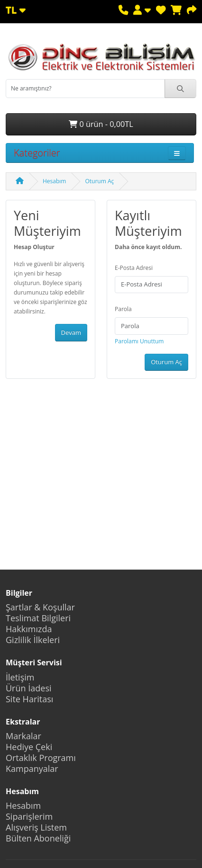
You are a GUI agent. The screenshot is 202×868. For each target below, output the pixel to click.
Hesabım (54, 181)
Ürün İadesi (29, 688)
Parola (123, 309)
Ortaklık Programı (41, 758)
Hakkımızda (29, 629)
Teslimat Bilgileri (38, 618)
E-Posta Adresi (134, 268)
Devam (71, 332)
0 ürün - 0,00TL (101, 124)
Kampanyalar (32, 769)
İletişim (20, 677)
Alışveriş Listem (36, 827)
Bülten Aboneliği (38, 838)
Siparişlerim (29, 816)
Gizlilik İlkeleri (33, 640)
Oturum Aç (99, 181)
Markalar (23, 736)
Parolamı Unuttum (139, 341)
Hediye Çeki (29, 747)
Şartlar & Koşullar (40, 607)
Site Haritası (29, 699)
